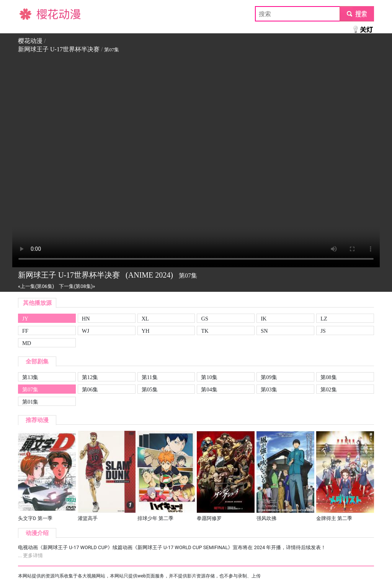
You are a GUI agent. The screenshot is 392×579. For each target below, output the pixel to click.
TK (205, 331)
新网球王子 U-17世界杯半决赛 (59, 49)
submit (357, 14)
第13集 (30, 377)
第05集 (150, 389)
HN (86, 319)
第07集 (30, 389)
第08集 (328, 377)
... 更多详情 (30, 555)
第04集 (209, 389)
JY (25, 319)
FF (25, 331)
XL (145, 319)
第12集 (90, 377)
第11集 (150, 377)
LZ (324, 319)
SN (264, 331)
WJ (86, 331)
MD (27, 343)
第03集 (269, 389)
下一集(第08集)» (77, 286)
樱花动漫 (30, 14)
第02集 (328, 389)
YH (146, 331)
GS (204, 319)
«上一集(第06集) (36, 286)
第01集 (30, 402)
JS (323, 331)
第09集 (269, 377)
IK (264, 319)
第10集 (209, 377)
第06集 (90, 389)
